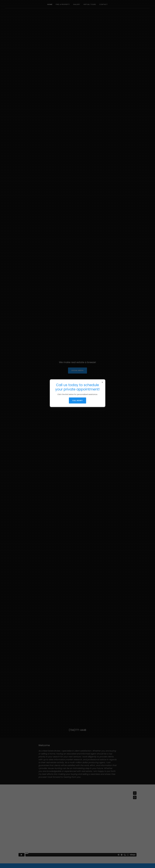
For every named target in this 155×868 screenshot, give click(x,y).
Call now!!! (78, 400)
